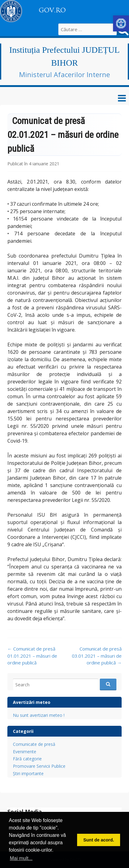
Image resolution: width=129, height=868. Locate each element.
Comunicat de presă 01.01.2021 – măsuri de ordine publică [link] (32, 656)
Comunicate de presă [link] (34, 744)
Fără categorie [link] (27, 759)
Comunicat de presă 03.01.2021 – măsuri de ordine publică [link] (97, 656)
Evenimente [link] (25, 752)
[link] (121, 23)
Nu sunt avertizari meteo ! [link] (39, 715)
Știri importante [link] (28, 773)
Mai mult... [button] (21, 858)
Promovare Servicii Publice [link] (39, 766)
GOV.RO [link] (52, 10)
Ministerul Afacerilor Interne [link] (64, 74)
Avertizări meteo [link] (32, 702)
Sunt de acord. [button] (99, 840)
